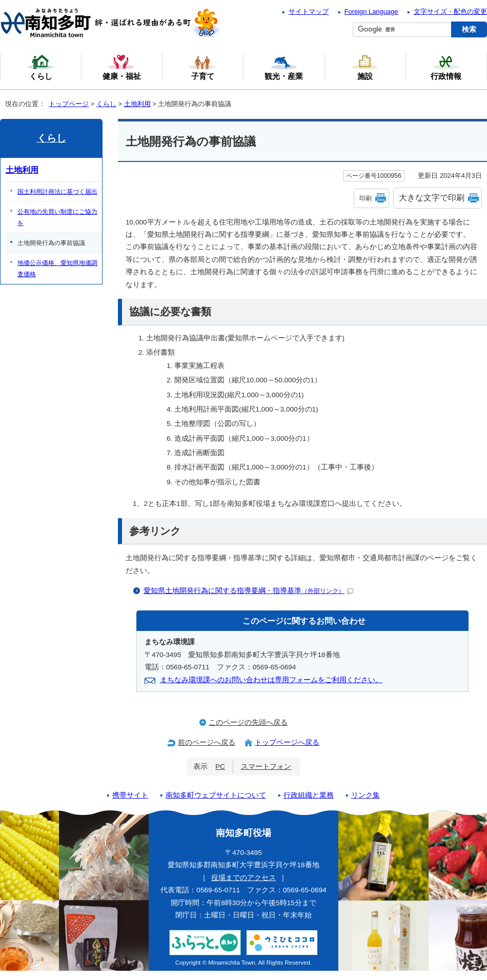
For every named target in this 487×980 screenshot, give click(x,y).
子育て (202, 67)
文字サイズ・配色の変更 (450, 12)
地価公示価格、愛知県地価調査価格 (57, 269)
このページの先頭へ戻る (248, 722)
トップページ (69, 104)
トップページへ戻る (287, 742)
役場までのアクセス (243, 878)
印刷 (366, 198)
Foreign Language (371, 12)
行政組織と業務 (309, 795)
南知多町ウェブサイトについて (216, 795)
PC (220, 767)
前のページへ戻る (207, 742)
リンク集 (366, 795)
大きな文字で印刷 (432, 198)
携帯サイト (130, 795)
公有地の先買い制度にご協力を (57, 217)
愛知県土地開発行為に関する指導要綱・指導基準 (248, 591)
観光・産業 (284, 67)
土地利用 (137, 104)
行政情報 (446, 67)
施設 (365, 67)
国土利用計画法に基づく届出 (57, 192)
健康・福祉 (122, 67)
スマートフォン (266, 767)
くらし (106, 104)
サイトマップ (309, 12)
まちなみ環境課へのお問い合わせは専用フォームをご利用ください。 (271, 680)
